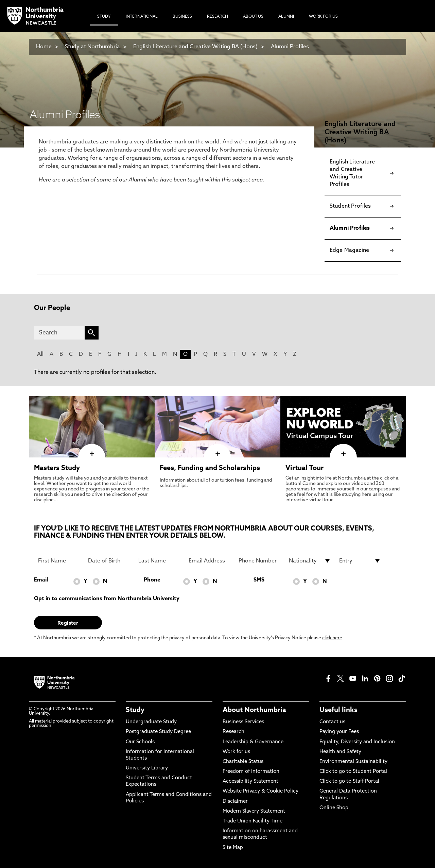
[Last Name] (159, 561)
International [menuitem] (142, 17)
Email (41, 580)
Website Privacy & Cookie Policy (260, 791)
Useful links (338, 710)
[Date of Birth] (109, 561)
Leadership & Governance (253, 742)
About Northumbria (254, 710)
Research (233, 732)
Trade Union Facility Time (253, 821)
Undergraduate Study (151, 722)
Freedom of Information (251, 772)
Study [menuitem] (104, 17)
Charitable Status (243, 762)
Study (135, 710)
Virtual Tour (304, 468)
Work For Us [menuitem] (323, 17)
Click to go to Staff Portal (349, 782)
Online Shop (334, 808)
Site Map (233, 848)
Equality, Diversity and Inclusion (357, 742)
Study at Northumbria (92, 47)
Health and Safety (340, 752)
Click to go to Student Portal (353, 772)
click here (332, 638)
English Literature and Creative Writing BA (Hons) (195, 47)
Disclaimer (235, 802)
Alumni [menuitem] (286, 17)
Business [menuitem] (182, 17)
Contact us (332, 722)
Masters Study (57, 468)
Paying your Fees (339, 732)
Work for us (236, 752)
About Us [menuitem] (253, 17)
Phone (152, 580)
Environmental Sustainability (353, 762)
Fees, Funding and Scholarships (210, 468)
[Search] (59, 333)
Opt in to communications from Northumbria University (107, 599)
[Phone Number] (260, 561)
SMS (259, 580)
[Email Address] (210, 561)
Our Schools (140, 742)
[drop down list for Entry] (360, 561)
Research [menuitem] (217, 17)
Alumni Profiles (290, 47)
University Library (147, 768)
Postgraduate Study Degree (158, 732)
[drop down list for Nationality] (310, 561)
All (40, 354)
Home (44, 47)
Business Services (243, 722)
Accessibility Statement (250, 782)
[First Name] (59, 561)
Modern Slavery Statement (254, 811)
